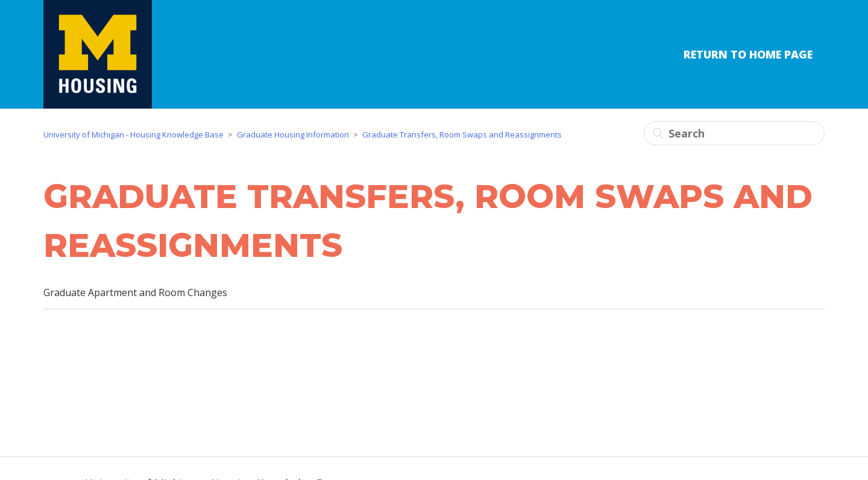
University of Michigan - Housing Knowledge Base (134, 134)
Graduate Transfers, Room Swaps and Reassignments (462, 134)
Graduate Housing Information (293, 134)
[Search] (734, 133)
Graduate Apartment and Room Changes (135, 292)
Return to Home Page (748, 54)
